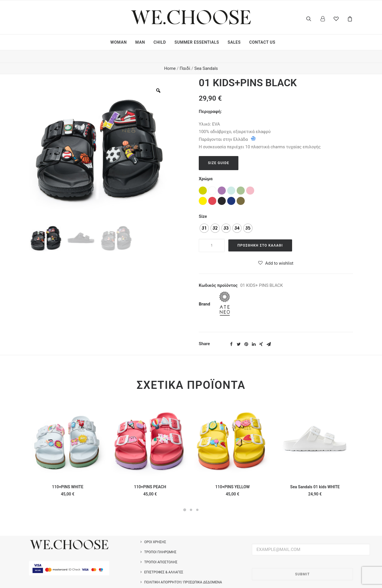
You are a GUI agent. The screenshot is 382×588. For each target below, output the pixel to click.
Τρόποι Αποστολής (161, 550)
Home (170, 56)
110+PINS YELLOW (233, 474)
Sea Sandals (206, 56)
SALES (234, 42)
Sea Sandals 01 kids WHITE (315, 474)
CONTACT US (262, 42)
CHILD (160, 42)
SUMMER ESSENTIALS (197, 42)
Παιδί (185, 56)
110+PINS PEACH (150, 474)
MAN (140, 42)
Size (203, 204)
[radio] (204, 216)
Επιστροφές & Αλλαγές (164, 560)
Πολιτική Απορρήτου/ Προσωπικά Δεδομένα (183, 570)
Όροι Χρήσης (155, 530)
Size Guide (219, 151)
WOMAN (118, 42)
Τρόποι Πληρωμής (160, 540)
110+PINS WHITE (68, 474)
